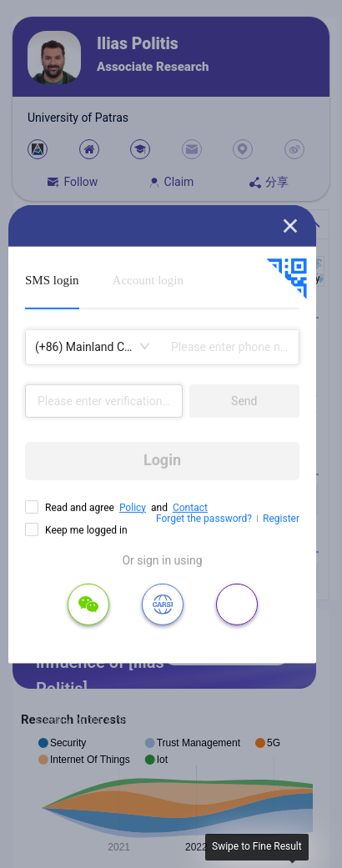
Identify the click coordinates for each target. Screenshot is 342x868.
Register (281, 519)
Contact (190, 507)
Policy (133, 507)
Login (162, 460)
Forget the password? (204, 519)
